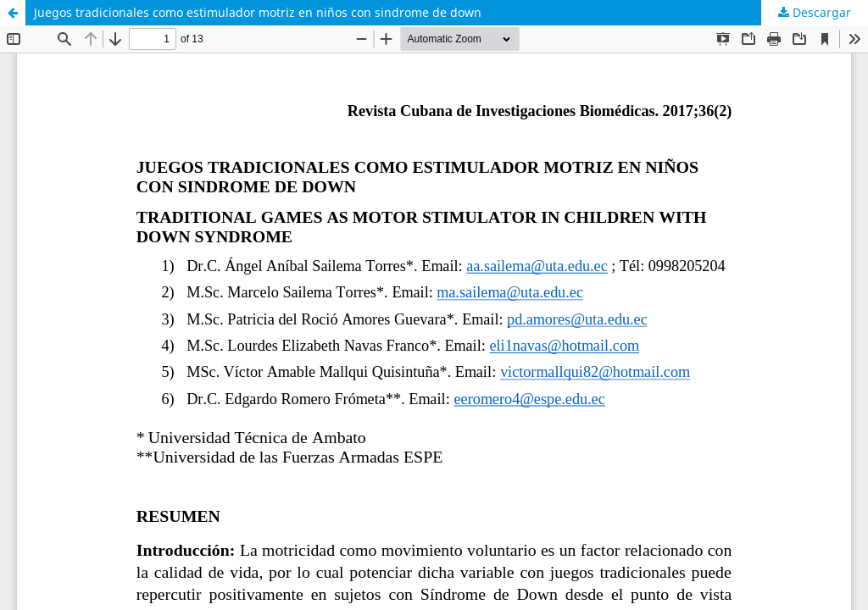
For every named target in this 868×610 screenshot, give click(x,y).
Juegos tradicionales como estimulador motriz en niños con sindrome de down (258, 12)
